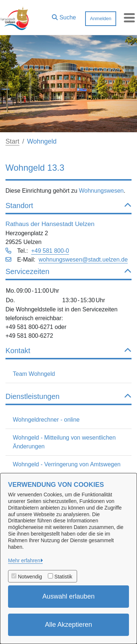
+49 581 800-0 (50, 251)
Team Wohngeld (34, 374)
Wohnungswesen (101, 191)
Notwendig (30, 577)
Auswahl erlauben (68, 596)
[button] (64, 16)
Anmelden (101, 18)
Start (12, 141)
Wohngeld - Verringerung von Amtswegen (67, 464)
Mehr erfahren (24, 560)
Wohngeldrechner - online (46, 420)
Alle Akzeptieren (68, 625)
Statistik (63, 577)
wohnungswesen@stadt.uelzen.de (83, 260)
